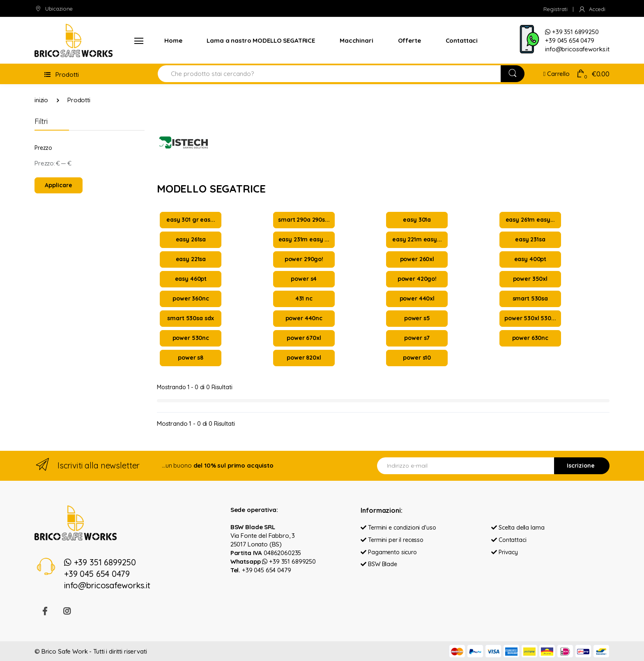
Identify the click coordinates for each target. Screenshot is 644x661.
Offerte (409, 40)
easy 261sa (191, 239)
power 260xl (417, 259)
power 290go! (304, 259)
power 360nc (191, 298)
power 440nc (304, 318)
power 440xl (417, 298)
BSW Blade (379, 564)
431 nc (304, 298)
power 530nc (191, 338)
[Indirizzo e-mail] (466, 466)
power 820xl (304, 358)
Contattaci (462, 40)
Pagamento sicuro (389, 552)
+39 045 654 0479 (267, 570)
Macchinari (356, 40)
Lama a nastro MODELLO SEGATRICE (261, 40)
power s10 (417, 358)
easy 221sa (191, 259)
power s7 (417, 338)
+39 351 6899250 (289, 561)
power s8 (191, 358)
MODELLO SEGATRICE (211, 189)
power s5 (417, 318)
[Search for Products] (329, 74)
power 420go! (417, 279)
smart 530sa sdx (191, 318)
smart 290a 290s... (304, 220)
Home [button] (173, 40)
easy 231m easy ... (304, 239)
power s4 (304, 279)
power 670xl (304, 338)
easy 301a (417, 220)
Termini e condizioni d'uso (398, 528)
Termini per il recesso (392, 540)
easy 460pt (191, 279)
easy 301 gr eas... (191, 220)
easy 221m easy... (417, 239)
